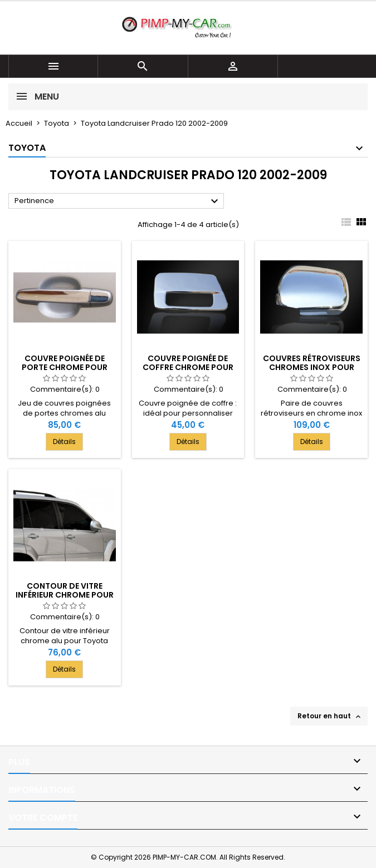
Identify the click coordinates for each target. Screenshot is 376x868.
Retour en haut (330, 716)
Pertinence (118, 201)
